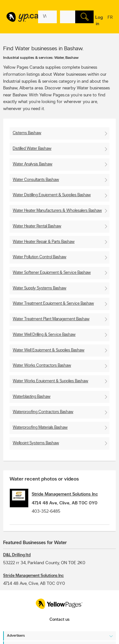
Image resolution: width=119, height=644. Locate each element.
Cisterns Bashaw (27, 133)
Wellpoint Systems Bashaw (36, 443)
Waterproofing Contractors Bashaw (43, 412)
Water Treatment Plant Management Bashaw (51, 319)
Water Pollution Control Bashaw (40, 257)
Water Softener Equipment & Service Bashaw (52, 273)
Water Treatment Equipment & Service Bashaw (53, 304)
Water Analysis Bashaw (33, 164)
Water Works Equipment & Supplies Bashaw (50, 381)
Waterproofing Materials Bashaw (40, 428)
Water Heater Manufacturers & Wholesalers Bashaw (57, 211)
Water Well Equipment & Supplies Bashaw (49, 350)
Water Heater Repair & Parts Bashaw (44, 242)
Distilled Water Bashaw (32, 149)
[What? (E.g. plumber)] (47, 17)
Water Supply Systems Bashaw (40, 288)
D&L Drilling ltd (17, 555)
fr (110, 22)
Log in (99, 21)
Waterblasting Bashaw (32, 397)
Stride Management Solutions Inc (65, 494)
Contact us (60, 620)
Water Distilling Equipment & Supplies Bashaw (52, 195)
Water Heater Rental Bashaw (37, 226)
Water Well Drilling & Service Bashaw (44, 335)
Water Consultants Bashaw (36, 180)
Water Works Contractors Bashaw (42, 366)
